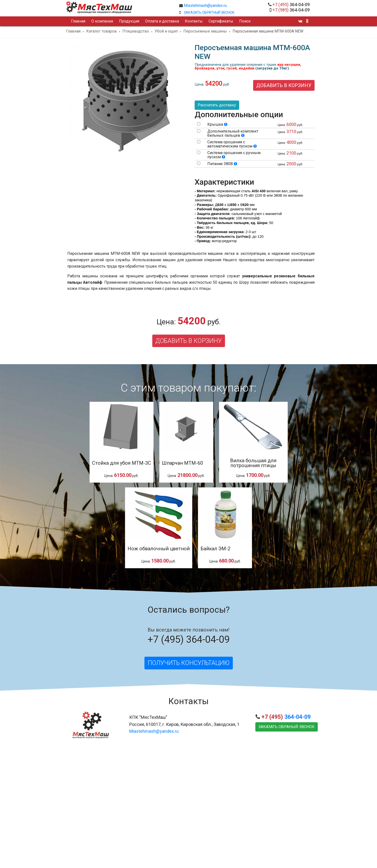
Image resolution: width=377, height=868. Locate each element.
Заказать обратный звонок (209, 12)
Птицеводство (136, 31)
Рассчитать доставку (217, 105)
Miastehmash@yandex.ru (205, 6)
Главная (73, 31)
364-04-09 (291, 5)
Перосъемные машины (205, 31)
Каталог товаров (101, 31)
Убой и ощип (166, 31)
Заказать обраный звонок (287, 727)
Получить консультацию (189, 663)
